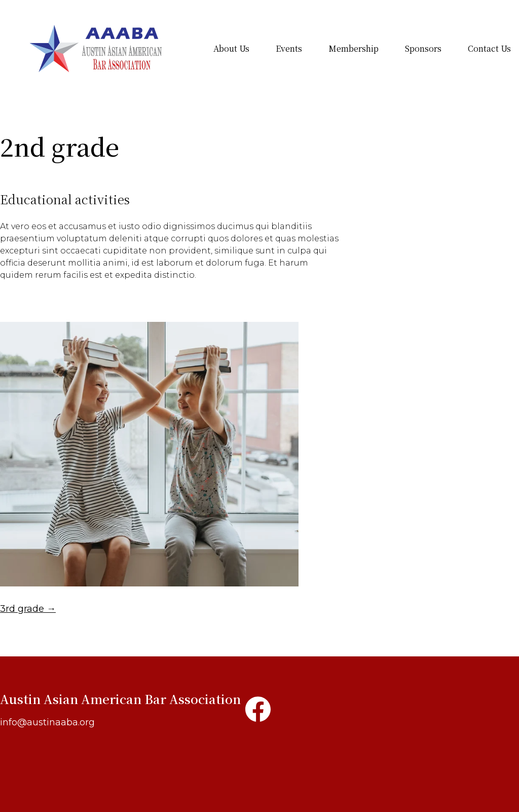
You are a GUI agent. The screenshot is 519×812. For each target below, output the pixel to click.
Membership (354, 49)
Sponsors (423, 49)
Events (289, 49)
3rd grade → (28, 609)
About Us (231, 49)
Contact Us (489, 49)
